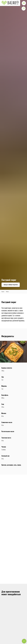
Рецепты (7, 292)
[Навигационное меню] (24, 3)
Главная (3, 292)
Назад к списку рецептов (11, 285)
